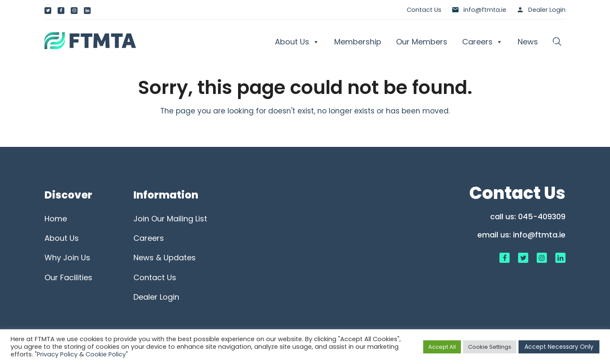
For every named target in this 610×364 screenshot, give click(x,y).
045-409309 (542, 216)
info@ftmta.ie (539, 235)
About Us (297, 42)
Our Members (422, 42)
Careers (482, 42)
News (528, 42)
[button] (557, 42)
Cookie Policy (106, 354)
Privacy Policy (57, 354)
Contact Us (424, 10)
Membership (358, 42)
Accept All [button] (442, 347)
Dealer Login (547, 10)
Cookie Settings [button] (490, 347)
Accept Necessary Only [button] (559, 347)
